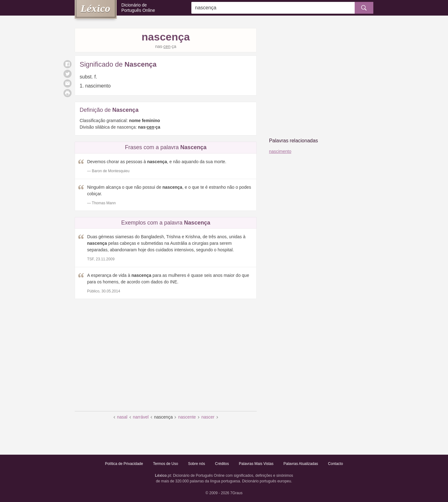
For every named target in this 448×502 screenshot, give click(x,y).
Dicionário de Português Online (138, 8)
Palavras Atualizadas (301, 464)
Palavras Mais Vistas (256, 464)
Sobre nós (196, 464)
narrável (141, 417)
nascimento (280, 151)
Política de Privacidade (124, 464)
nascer (208, 417)
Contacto (335, 464)
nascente (187, 417)
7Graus (236, 493)
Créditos (222, 464)
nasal (122, 417)
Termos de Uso (166, 464)
